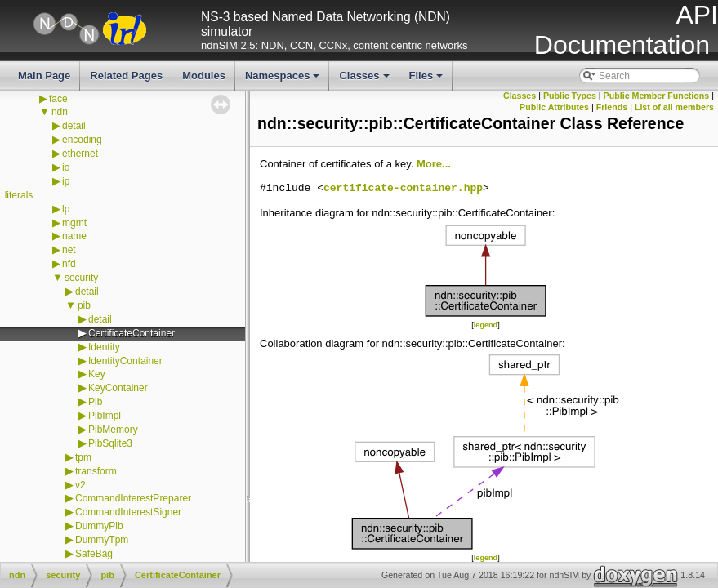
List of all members (674, 107)
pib (84, 305)
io (66, 167)
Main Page (44, 76)
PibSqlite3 (110, 443)
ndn (60, 112)
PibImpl (105, 416)
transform (96, 471)
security (81, 278)
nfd (69, 264)
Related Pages (126, 76)
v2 (80, 485)
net (69, 250)
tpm (83, 457)
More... (434, 164)
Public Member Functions (657, 96)
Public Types (570, 96)
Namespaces (284, 80)
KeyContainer (118, 388)
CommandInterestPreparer (133, 498)
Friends (612, 107)
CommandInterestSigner (128, 512)
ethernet (80, 154)
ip (66, 181)
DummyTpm (102, 540)
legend (486, 325)
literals (19, 195)
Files (428, 80)
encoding (82, 140)
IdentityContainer (125, 361)
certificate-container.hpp (403, 189)
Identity (104, 347)
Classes (365, 80)
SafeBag (94, 554)
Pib (95, 402)
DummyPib (99, 526)
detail (74, 126)
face (58, 99)
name (74, 236)
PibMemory (113, 430)
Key (97, 374)
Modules (204, 76)
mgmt (74, 223)
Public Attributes (554, 107)
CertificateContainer (132, 333)
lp (66, 209)
